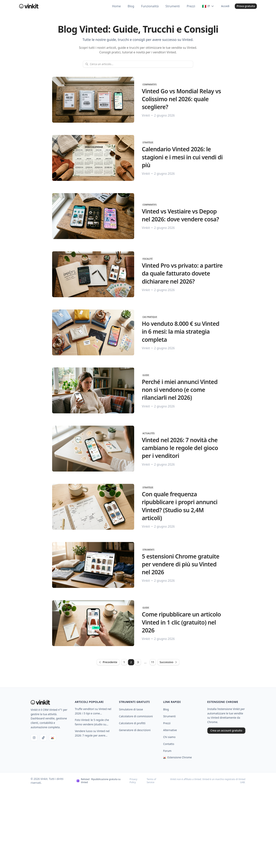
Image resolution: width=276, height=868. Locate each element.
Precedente (108, 662)
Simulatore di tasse (131, 709)
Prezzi (167, 723)
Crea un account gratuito (226, 730)
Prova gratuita (246, 6)
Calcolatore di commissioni (136, 716)
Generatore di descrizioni (135, 730)
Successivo (169, 662)
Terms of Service (151, 781)
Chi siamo (169, 737)
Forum (167, 751)
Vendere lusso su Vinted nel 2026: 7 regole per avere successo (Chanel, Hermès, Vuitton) (92, 734)
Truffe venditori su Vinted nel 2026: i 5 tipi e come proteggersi (93, 711)
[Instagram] (34, 738)
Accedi (225, 6)
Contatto (169, 744)
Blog (166, 709)
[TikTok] (43, 738)
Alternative (170, 730)
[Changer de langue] (208, 6)
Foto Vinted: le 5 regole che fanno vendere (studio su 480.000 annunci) (92, 722)
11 (153, 662)
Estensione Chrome (177, 757)
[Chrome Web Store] (53, 738)
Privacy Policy (133, 781)
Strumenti (169, 716)
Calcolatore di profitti (132, 723)
